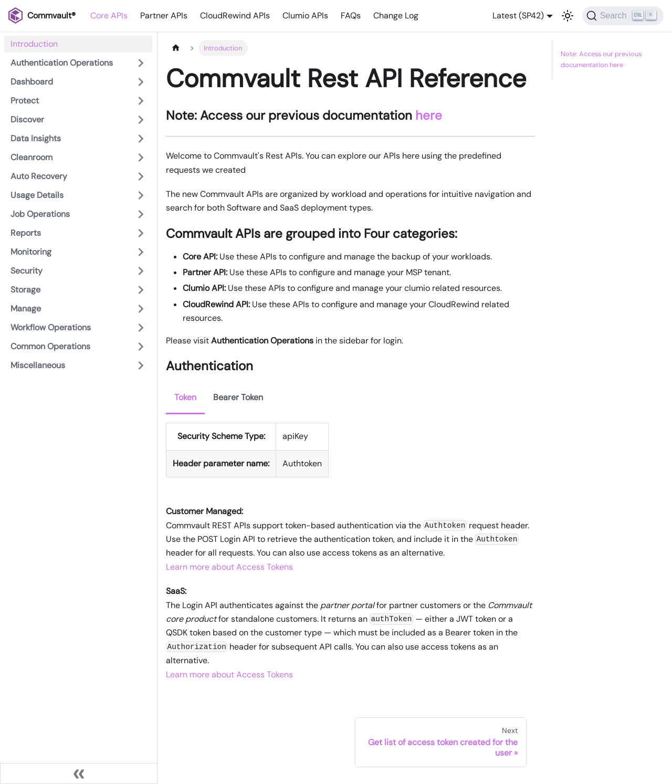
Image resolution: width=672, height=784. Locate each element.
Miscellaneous (38, 365)
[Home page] (176, 48)
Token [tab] (185, 397)
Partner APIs (164, 15)
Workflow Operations (51, 327)
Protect (25, 101)
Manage (26, 309)
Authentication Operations (62, 63)
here (429, 115)
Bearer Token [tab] (238, 397)
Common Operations (50, 346)
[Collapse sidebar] (79, 773)
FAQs (351, 15)
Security (27, 271)
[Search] (623, 16)
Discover (27, 119)
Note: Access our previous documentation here (601, 59)
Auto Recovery (39, 176)
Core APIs (109, 15)
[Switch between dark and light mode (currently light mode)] (568, 16)
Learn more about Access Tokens (229, 567)
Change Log (396, 15)
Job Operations (40, 214)
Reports (26, 233)
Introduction (34, 44)
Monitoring (31, 252)
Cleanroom (31, 157)
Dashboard (32, 82)
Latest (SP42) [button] (518, 15)
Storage (25, 290)
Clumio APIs (305, 15)
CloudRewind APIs (235, 15)
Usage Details (37, 195)
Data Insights (36, 138)
